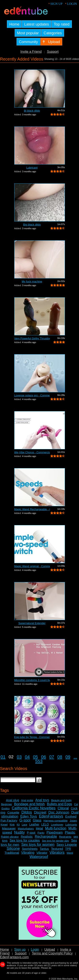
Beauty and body (61, 800)
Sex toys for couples (25, 840)
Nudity (19, 832)
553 (39, 761)
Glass (37, 820)
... (75, 757)
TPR (68, 849)
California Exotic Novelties (34, 808)
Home (5, 950)
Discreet (40, 812)
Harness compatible (56, 821)
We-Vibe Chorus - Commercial (32, 452)
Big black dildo (32, 225)
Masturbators (26, 829)
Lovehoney (57, 825)
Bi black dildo (32, 111)
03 (19, 757)
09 (68, 757)
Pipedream (55, 833)
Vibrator (42, 853)
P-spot (31, 833)
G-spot (25, 820)
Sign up (56, 4)
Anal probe (27, 800)
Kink (12, 825)
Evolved (71, 816)
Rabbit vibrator (10, 837)
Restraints (65, 837)
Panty (41, 833)
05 (35, 757)
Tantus (44, 849)
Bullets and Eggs (60, 804)
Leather (34, 824)
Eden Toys (29, 816)
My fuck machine (32, 281)
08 (60, 757)
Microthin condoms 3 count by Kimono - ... (32, 680)
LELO (45, 824)
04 (27, 757)
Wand (70, 853)
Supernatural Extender (32, 623)
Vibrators (57, 853)
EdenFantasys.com (14, 957)
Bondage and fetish (29, 804)
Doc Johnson (59, 812)
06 (43, 757)
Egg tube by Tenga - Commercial (32, 737)
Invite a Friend (31, 52)
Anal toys (42, 800)
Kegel (4, 825)
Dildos (27, 812)
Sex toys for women (38, 845)
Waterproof (39, 857)
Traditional (12, 853)
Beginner (6, 804)
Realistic (27, 836)
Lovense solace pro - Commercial (32, 395)
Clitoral (63, 808)
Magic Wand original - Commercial (32, 566)
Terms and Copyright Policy (52, 953)
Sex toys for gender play (55, 841)
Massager (9, 828)
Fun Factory (9, 820)
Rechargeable (46, 836)
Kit (18, 825)
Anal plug (12, 800)
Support (53, 52)
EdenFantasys (51, 816)
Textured (57, 849)
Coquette (13, 813)
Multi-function (56, 828)
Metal (39, 828)
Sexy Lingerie (67, 845)
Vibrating (28, 853)
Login (72, 4)
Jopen (73, 821)
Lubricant (32, 168)
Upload (50, 950)
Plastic (70, 833)
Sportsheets (30, 849)
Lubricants (71, 825)
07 (52, 757)
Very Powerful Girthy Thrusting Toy (32, 338)
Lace (25, 825)
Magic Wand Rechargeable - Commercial (32, 509)
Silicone (13, 849)
